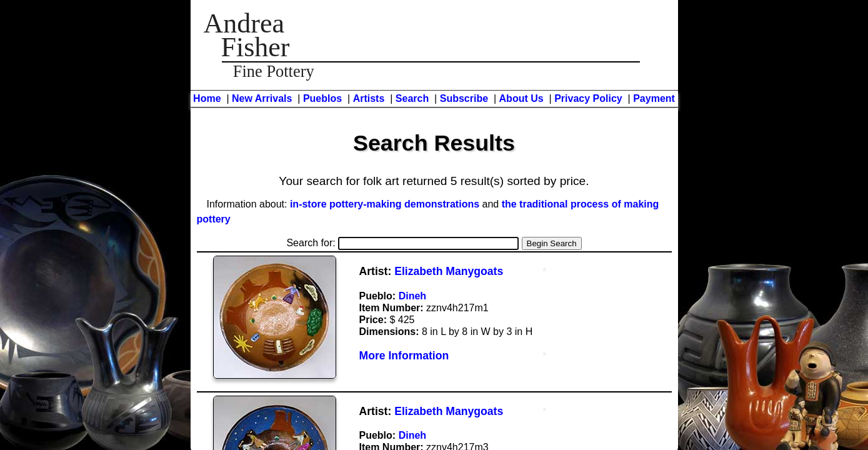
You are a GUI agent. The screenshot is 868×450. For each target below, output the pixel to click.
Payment (654, 98)
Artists (369, 98)
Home (207, 98)
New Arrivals (262, 98)
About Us (521, 98)
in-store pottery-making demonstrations (385, 204)
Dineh (412, 296)
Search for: (402, 243)
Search (412, 98)
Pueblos (322, 98)
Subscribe (464, 98)
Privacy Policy (588, 98)
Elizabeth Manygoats (449, 271)
